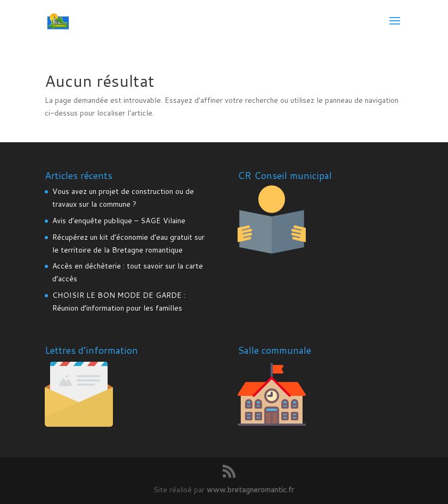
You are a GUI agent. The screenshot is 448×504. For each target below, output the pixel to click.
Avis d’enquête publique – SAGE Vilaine (119, 221)
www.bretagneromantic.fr (250, 490)
